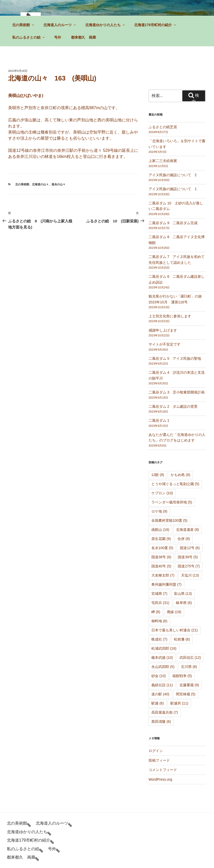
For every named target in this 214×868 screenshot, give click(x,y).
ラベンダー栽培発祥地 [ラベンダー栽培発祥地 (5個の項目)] (172, 502)
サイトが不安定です (165, 344)
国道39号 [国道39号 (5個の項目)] (188, 557)
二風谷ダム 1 (159, 420)
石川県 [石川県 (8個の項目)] (189, 667)
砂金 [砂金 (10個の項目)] (159, 676)
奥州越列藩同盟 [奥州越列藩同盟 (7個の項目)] (166, 584)
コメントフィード (163, 770)
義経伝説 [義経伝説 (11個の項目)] (162, 685)
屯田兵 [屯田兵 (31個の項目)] (160, 603)
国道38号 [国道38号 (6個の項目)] (161, 557)
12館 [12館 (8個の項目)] (158, 475)
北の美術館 (23, 25)
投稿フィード (159, 760)
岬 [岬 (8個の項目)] (156, 612)
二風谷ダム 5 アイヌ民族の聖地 (175, 358)
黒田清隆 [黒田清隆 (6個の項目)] (161, 722)
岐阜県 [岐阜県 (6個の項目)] (184, 603)
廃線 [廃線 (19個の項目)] (174, 612)
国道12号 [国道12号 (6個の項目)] (190, 548)
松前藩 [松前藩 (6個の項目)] (182, 639)
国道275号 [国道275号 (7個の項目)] (189, 566)
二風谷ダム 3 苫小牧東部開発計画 (177, 392)
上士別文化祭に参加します (170, 316)
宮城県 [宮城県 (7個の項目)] (159, 594)
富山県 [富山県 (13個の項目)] (183, 594)
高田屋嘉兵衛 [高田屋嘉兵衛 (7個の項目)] (165, 712)
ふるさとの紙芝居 (163, 127)
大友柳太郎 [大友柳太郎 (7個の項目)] (163, 575)
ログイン (156, 751)
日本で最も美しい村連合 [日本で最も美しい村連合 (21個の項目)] (175, 630)
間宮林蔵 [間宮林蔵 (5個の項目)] (186, 694)
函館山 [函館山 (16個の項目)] (160, 530)
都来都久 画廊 (83, 37)
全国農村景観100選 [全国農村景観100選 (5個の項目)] (169, 520)
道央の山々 (58, 184)
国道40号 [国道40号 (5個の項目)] (161, 566)
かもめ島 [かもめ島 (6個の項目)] (180, 475)
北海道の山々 (40, 184)
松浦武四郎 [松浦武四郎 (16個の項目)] (164, 648)
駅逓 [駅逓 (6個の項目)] (158, 703)
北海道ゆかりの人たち (105, 25)
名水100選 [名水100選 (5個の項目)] (162, 548)
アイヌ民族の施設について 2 (173, 175)
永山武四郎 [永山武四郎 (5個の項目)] (163, 667)
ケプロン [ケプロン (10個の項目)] (162, 493)
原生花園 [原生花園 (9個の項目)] (161, 539)
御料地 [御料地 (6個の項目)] (159, 621)
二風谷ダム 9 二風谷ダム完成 (173, 223)
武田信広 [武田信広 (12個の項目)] (190, 658)
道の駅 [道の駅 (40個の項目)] (160, 694)
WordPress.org (160, 779)
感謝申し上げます (163, 330)
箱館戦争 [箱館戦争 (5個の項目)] (182, 676)
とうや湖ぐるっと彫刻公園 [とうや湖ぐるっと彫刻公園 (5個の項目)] (175, 484)
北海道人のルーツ (60, 25)
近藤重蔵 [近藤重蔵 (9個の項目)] (189, 685)
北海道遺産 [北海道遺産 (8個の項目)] (188, 530)
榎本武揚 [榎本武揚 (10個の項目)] (162, 658)
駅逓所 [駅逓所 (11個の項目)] (179, 703)
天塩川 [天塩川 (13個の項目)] (190, 575)
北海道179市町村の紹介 (155, 25)
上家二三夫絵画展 (163, 161)
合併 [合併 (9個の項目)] (184, 539)
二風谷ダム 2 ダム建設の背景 (173, 406)
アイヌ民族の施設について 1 (173, 189)
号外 (58, 37)
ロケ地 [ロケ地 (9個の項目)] (159, 511)
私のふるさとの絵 (29, 37)
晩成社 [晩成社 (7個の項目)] (159, 639)
